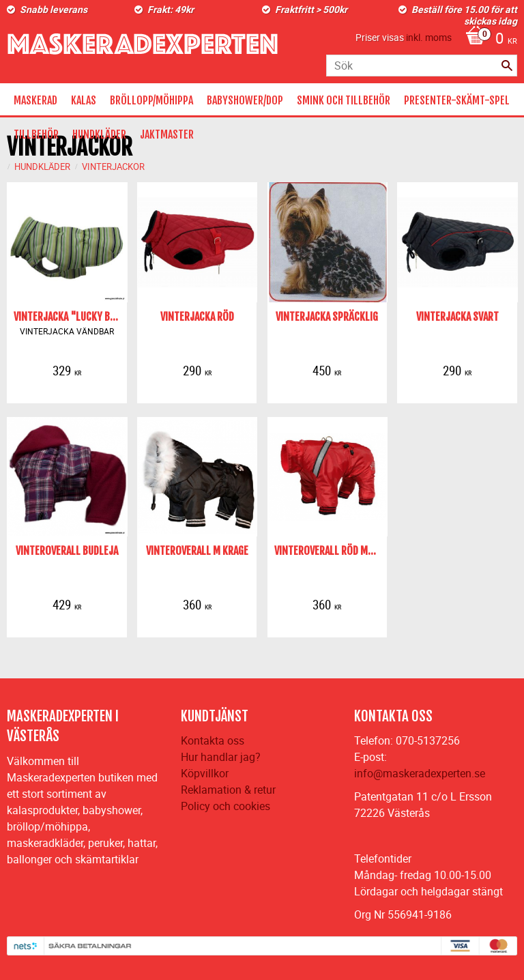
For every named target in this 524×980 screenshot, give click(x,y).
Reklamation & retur (228, 790)
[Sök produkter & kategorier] (422, 66)
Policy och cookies (225, 806)
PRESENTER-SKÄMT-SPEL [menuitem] (457, 100)
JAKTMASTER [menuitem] (167, 134)
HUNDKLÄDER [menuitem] (99, 134)
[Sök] (507, 66)
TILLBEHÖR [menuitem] (36, 134)
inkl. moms (429, 37)
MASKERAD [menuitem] (35, 100)
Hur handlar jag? (221, 757)
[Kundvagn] (488, 40)
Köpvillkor (205, 773)
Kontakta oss (213, 740)
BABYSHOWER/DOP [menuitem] (245, 100)
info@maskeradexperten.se (420, 773)
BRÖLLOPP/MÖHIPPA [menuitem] (151, 100)
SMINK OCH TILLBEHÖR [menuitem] (344, 100)
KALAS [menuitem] (84, 100)
